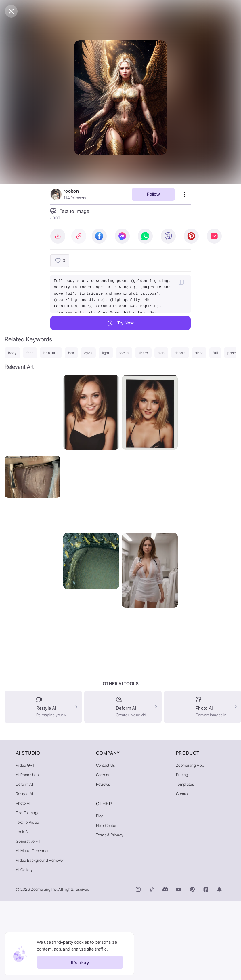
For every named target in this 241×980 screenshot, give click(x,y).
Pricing (182, 854)
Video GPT (25, 844)
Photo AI (23, 882)
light (106, 353)
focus (124, 353)
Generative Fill (28, 920)
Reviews (103, 863)
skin (161, 353)
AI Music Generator (32, 930)
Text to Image (28, 892)
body (12, 353)
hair (71, 353)
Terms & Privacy (110, 914)
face (30, 353)
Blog (100, 895)
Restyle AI (24, 873)
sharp (143, 353)
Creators (183, 873)
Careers (103, 854)
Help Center (106, 904)
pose (232, 353)
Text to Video (27, 901)
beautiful (51, 353)
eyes (88, 353)
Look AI (22, 911)
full (215, 353)
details (180, 353)
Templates (185, 863)
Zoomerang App (190, 844)
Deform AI (24, 863)
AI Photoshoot (28, 854)
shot (199, 353)
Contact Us (106, 844)
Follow (153, 194)
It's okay (80, 962)
